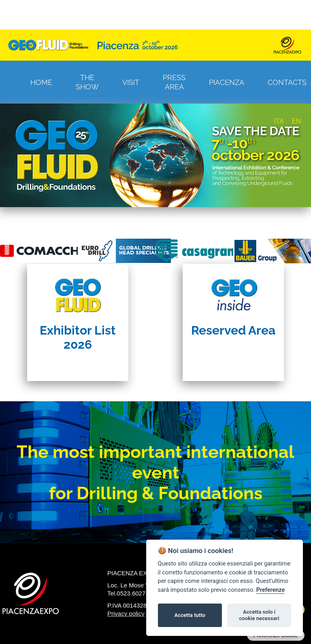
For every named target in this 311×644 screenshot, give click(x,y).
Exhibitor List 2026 (78, 337)
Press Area (174, 82)
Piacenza (227, 82)
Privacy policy (126, 613)
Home (41, 82)
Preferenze (271, 590)
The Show (87, 82)
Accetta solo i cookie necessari (259, 615)
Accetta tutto (190, 615)
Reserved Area (233, 330)
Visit (131, 82)
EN (296, 121)
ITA (279, 121)
